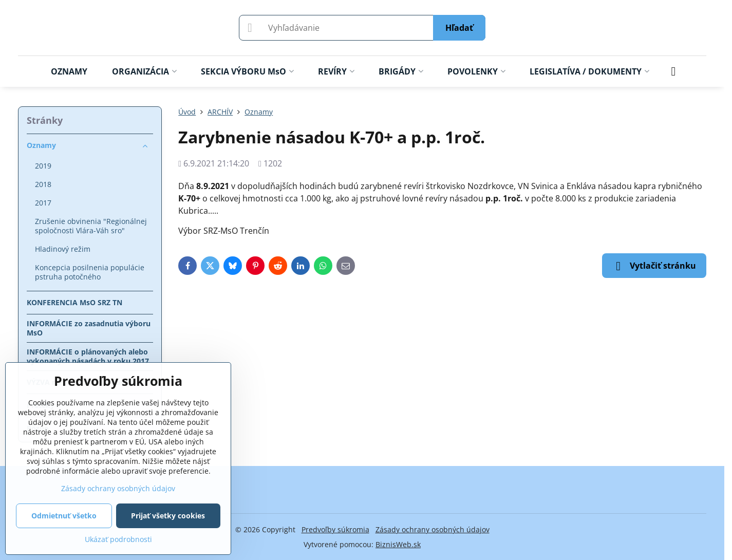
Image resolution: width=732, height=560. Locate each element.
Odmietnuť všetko (64, 516)
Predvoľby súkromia (335, 529)
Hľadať (459, 28)
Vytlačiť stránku (654, 266)
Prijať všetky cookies (168, 516)
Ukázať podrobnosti (118, 539)
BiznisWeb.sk (398, 544)
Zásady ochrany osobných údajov (433, 529)
